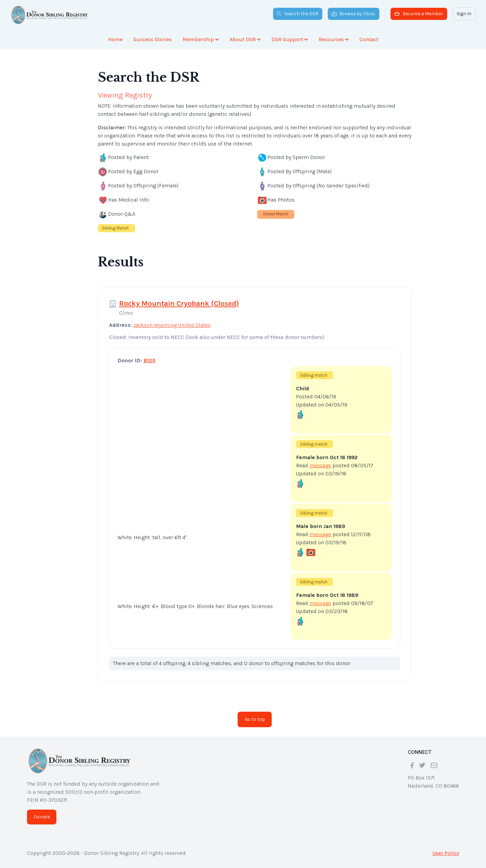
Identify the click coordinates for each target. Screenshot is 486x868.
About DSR (245, 39)
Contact (369, 39)
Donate (42, 817)
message (320, 465)
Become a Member (419, 14)
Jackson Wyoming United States (172, 325)
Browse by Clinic (353, 14)
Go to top (255, 719)
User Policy (446, 853)
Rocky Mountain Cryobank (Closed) (179, 304)
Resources (334, 39)
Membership (201, 39)
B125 (149, 360)
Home (115, 39)
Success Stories (153, 39)
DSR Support (290, 39)
